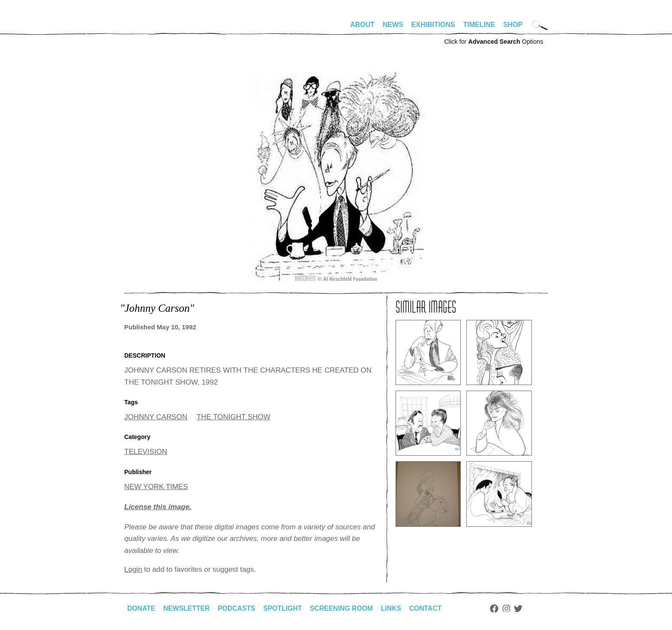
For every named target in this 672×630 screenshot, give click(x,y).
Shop (513, 25)
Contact (430, 608)
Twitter (523, 609)
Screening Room (344, 608)
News (393, 25)
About (362, 25)
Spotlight (285, 608)
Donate (141, 608)
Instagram (511, 609)
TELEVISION (146, 452)
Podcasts (238, 608)
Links (395, 608)
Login (133, 569)
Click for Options (493, 42)
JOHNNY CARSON (156, 417)
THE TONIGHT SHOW (234, 417)
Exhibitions (433, 25)
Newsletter (187, 608)
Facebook (498, 609)
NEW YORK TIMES (156, 487)
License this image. (158, 507)
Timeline (479, 25)
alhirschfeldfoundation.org (150, 28)
